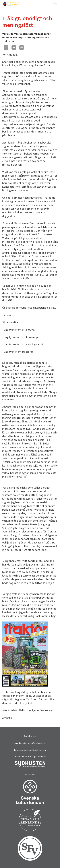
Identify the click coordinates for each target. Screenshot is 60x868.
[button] (55, 4)
